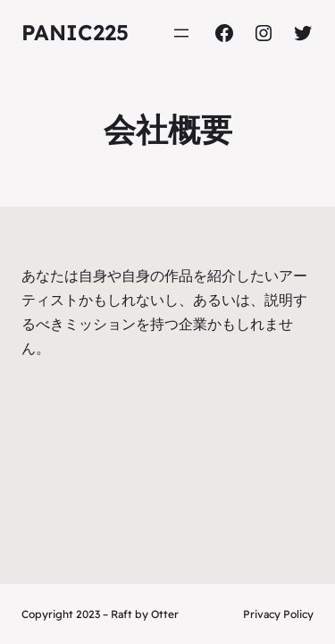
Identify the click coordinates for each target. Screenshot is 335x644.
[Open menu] (181, 33)
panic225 (75, 32)
